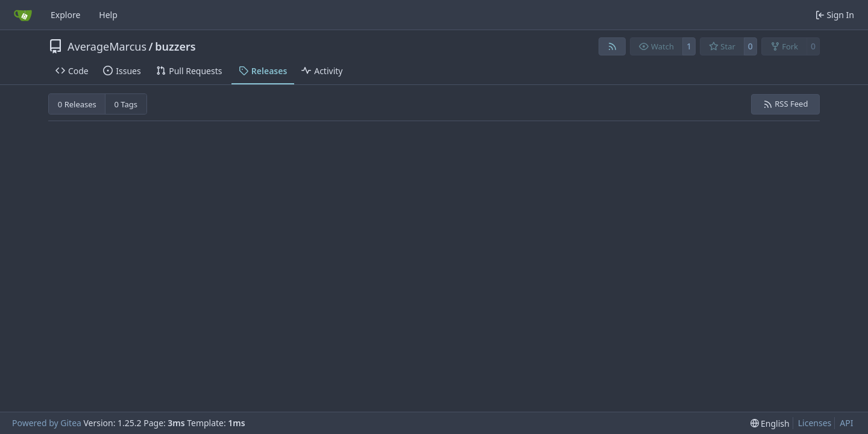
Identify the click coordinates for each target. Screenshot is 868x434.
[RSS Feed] (612, 46)
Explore (65, 15)
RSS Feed (786, 104)
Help (108, 15)
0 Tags (126, 104)
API (846, 423)
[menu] (770, 423)
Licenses (815, 423)
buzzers (175, 46)
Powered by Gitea (47, 423)
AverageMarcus (107, 46)
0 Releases (77, 104)
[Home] (23, 15)
